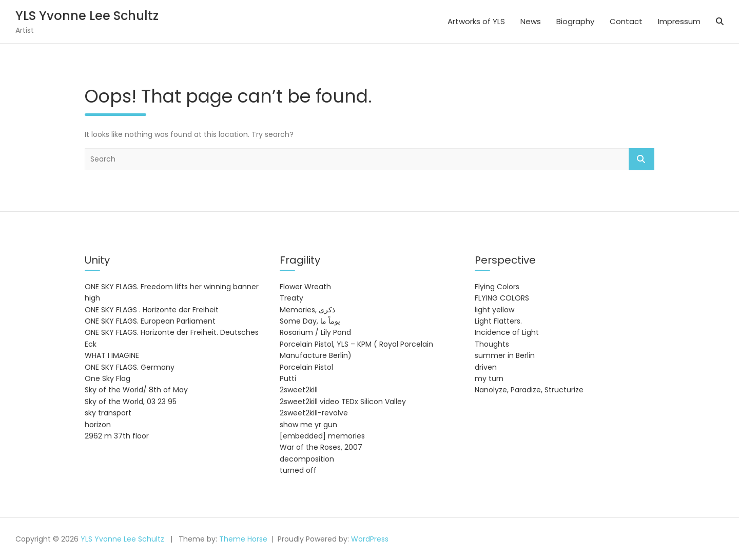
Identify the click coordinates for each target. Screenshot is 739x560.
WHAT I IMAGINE (112, 355)
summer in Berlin (505, 355)
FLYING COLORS (502, 298)
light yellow (494, 310)
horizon (98, 425)
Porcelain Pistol (306, 367)
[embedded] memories (322, 436)
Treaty (291, 298)
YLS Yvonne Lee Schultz (87, 16)
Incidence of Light (507, 332)
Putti (288, 378)
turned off (298, 470)
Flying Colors (497, 287)
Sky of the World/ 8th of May (136, 390)
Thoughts (492, 344)
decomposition (307, 459)
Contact (626, 21)
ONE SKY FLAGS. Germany (130, 367)
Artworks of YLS (476, 21)
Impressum (679, 21)
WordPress (370, 539)
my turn (489, 378)
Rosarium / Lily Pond (315, 332)
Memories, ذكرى (307, 310)
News (531, 21)
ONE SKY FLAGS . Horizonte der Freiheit (152, 310)
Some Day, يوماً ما (310, 321)
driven (486, 367)
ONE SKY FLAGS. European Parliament (150, 321)
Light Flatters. (498, 321)
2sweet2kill (299, 390)
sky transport (108, 413)
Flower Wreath (305, 287)
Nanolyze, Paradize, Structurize (529, 390)
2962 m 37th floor (117, 436)
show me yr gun (308, 425)
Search (641, 159)
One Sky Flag (108, 378)
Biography (575, 21)
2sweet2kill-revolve (314, 413)
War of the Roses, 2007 (321, 447)
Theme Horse (243, 539)
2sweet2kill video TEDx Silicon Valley (343, 402)
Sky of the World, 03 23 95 (131, 402)
